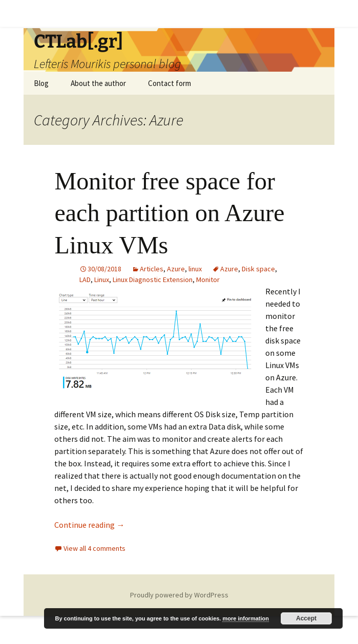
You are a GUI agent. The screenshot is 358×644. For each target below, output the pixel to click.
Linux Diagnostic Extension (153, 280)
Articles (152, 269)
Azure (176, 269)
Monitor (208, 280)
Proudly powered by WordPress (179, 595)
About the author (98, 83)
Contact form (170, 83)
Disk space (258, 269)
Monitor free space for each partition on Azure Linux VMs (169, 213)
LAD (85, 280)
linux (195, 269)
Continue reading (89, 525)
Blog (41, 83)
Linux (102, 280)
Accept (306, 618)
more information (245, 618)
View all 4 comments (94, 548)
